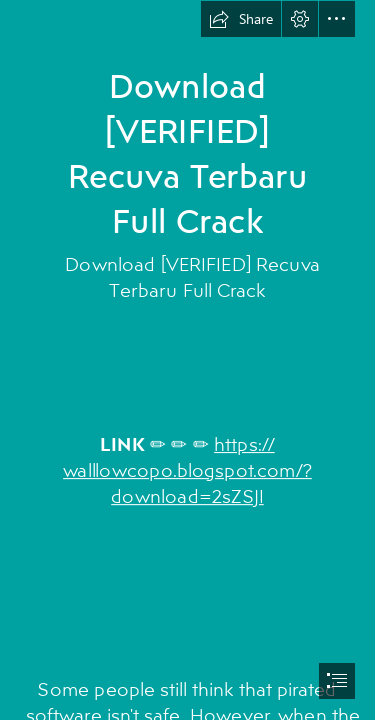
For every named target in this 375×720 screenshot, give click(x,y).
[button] (241, 19)
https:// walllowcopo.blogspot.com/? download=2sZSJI (187, 469)
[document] (187, 360)
